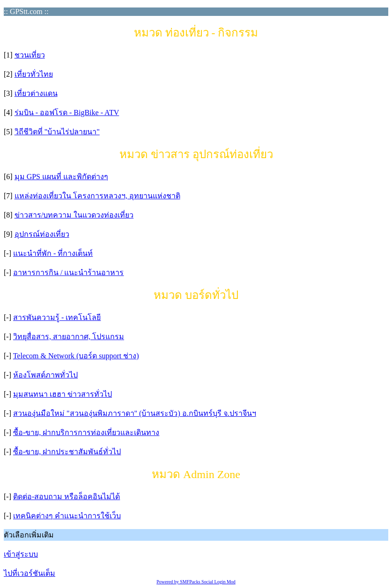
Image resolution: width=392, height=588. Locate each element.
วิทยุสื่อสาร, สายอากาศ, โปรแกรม (69, 337)
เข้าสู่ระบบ (21, 554)
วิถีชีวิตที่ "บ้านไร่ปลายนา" (57, 132)
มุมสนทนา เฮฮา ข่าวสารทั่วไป (63, 394)
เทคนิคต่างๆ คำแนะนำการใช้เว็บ (67, 516)
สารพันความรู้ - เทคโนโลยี (57, 317)
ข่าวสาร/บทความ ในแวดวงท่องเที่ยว (74, 215)
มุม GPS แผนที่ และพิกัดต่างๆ (61, 177)
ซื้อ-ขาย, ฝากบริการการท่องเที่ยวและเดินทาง (86, 432)
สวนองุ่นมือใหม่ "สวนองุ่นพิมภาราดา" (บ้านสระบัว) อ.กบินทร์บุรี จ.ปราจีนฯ (135, 413)
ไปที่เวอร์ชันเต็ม (30, 573)
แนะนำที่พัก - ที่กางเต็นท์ (53, 253)
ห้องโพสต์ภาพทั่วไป (45, 375)
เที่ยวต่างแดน (36, 93)
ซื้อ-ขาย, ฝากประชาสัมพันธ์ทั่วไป (67, 452)
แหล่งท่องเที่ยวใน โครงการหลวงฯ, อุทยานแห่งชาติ (97, 196)
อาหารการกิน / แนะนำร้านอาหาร (68, 272)
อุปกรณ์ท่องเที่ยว (42, 234)
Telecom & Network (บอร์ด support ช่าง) (76, 356)
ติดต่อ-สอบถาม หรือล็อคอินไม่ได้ (67, 497)
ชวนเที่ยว (30, 55)
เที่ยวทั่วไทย (34, 74)
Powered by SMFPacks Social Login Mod (196, 582)
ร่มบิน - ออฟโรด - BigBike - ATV (67, 113)
